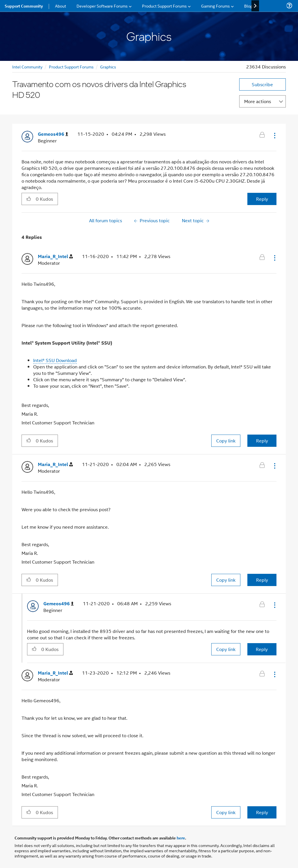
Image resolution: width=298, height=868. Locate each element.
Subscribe (262, 84)
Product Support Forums (71, 67)
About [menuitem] (61, 6)
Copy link (226, 441)
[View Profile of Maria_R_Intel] (55, 256)
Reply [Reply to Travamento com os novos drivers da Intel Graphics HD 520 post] (262, 199)
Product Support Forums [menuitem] (164, 6)
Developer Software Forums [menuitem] (102, 6)
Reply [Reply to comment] (262, 441)
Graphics (108, 67)
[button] (274, 135)
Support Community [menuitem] (24, 6)
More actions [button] (258, 101)
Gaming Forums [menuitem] (215, 6)
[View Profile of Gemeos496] (53, 134)
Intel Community (27, 67)
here (181, 838)
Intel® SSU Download (55, 360)
